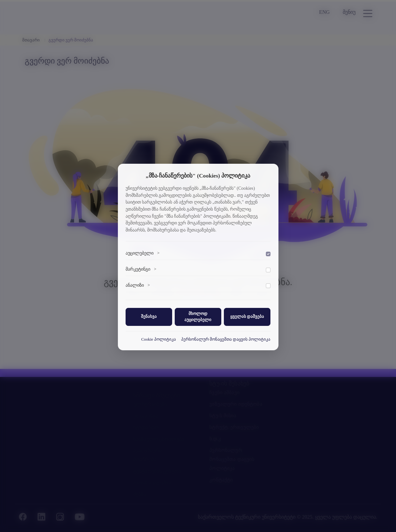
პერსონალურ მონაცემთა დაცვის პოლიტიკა (226, 339)
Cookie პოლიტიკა (159, 339)
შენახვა (149, 317)
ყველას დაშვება (247, 317)
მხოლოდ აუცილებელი (198, 317)
